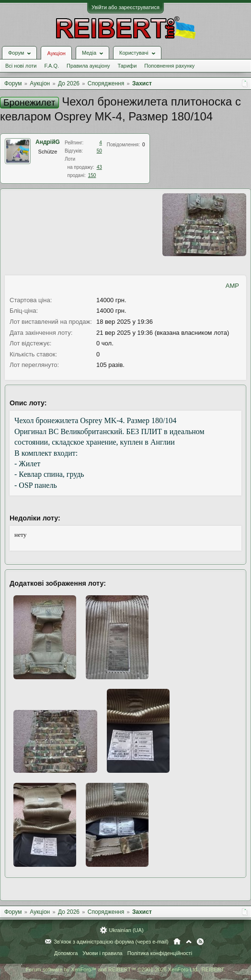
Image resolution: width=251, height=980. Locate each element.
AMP (232, 286)
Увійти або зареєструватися (125, 7)
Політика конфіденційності (160, 953)
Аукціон (56, 53)
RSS (200, 942)
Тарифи (127, 66)
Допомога (66, 953)
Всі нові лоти (21, 66)
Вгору (189, 942)
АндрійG (48, 142)
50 (99, 151)
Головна (177, 942)
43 (99, 167)
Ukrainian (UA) (126, 930)
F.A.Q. (51, 66)
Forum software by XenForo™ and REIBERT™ (125, 969)
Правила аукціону (88, 66)
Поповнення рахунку (169, 66)
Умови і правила (102, 953)
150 (92, 175)
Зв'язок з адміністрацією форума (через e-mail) (111, 942)
